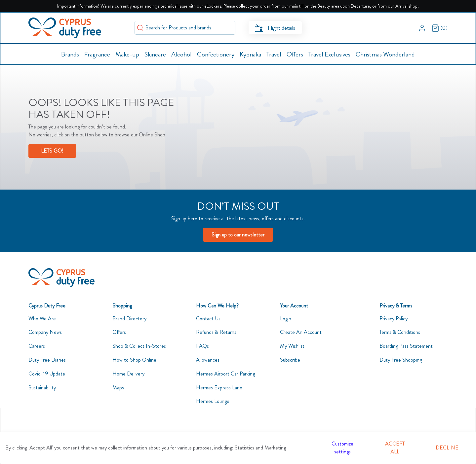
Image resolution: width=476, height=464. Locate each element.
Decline (447, 448)
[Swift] (65, 28)
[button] (422, 28)
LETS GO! (52, 151)
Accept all (395, 448)
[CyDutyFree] (61, 278)
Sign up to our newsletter (238, 235)
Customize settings (342, 448)
